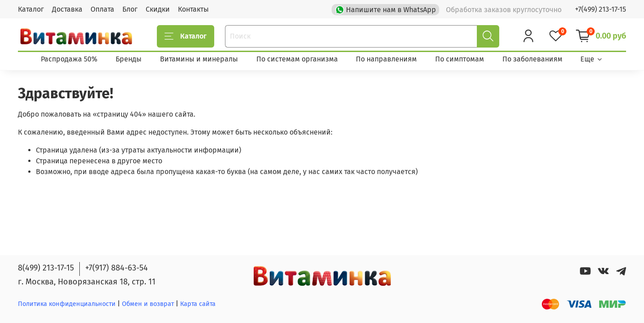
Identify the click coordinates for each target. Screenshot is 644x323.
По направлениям (386, 59)
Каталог (31, 9)
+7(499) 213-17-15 (601, 9)
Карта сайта (198, 304)
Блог (130, 9)
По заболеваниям (532, 59)
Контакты (193, 9)
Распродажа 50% (69, 59)
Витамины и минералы (199, 59)
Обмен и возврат (149, 304)
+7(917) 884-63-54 (117, 268)
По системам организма (297, 59)
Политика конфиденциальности (67, 304)
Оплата (102, 9)
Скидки (158, 9)
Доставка (67, 9)
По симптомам (460, 59)
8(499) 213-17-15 (46, 268)
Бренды (129, 59)
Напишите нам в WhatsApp (387, 9)
